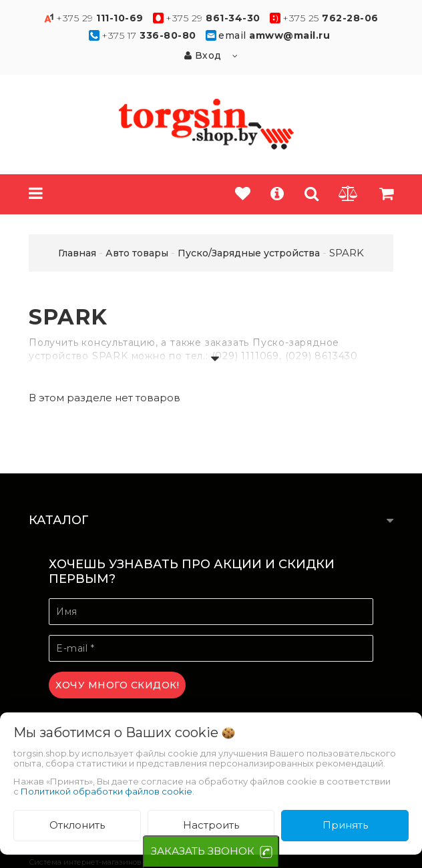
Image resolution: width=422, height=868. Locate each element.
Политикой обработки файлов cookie (107, 791)
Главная (77, 253)
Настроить (211, 825)
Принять (345, 825)
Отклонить (77, 825)
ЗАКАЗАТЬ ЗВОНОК (203, 851)
